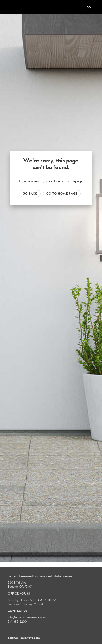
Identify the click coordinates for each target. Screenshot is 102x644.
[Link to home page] (8, 7)
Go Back (30, 193)
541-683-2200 (17, 622)
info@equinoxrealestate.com (27, 617)
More (91, 7)
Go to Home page (62, 193)
